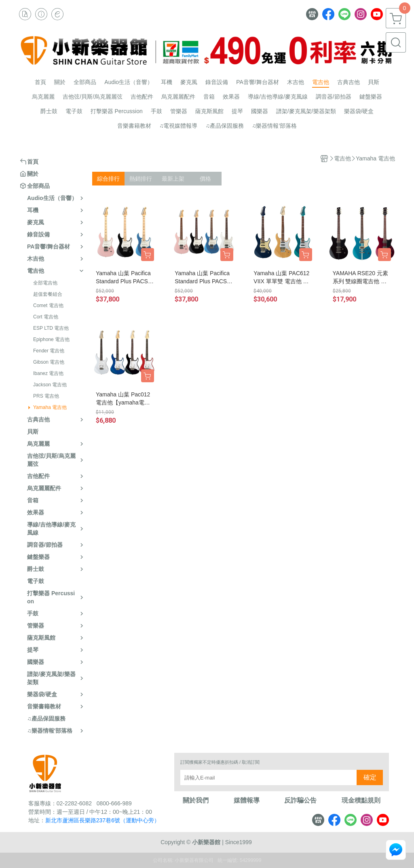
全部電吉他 (45, 283)
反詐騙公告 (300, 801)
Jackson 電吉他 (50, 385)
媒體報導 (247, 801)
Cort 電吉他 (46, 317)
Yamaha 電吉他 (50, 407)
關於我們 (196, 801)
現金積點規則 (361, 801)
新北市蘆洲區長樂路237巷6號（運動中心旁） (102, 820)
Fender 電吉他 (49, 351)
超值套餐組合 (48, 294)
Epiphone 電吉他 (51, 339)
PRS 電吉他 (46, 396)
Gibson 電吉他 (49, 362)
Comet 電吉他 (48, 305)
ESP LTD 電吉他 (51, 328)
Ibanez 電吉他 (48, 373)
